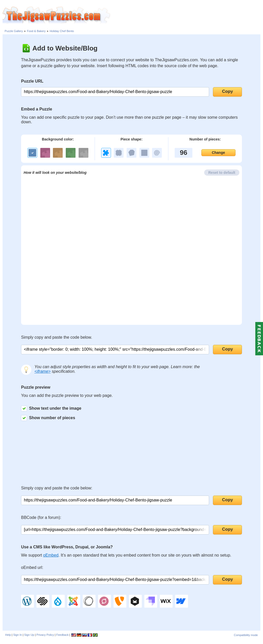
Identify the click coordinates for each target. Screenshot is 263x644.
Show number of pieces (48, 418)
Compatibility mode (246, 635)
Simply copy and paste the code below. (57, 337)
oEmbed (51, 555)
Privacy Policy (45, 635)
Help (8, 635)
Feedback (62, 635)
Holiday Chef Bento (62, 31)
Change (218, 153)
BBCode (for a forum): (41, 517)
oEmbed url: (32, 567)
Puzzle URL (32, 81)
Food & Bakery (36, 31)
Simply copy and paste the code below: (57, 488)
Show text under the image (51, 409)
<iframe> (43, 371)
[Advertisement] (187, 15)
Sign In (17, 635)
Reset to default (222, 173)
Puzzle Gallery (14, 31)
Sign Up (29, 635)
